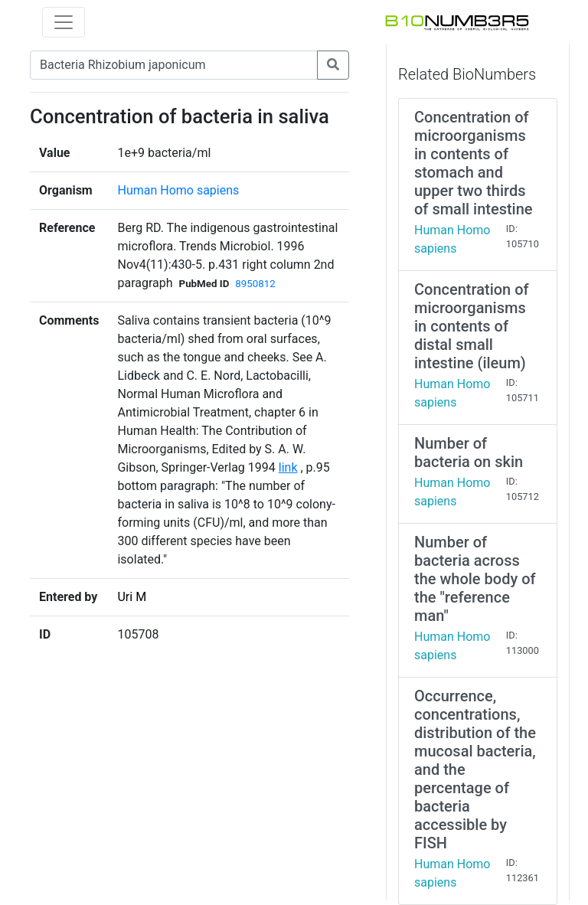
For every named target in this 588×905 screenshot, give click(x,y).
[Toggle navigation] (64, 22)
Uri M (132, 597)
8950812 (255, 284)
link (288, 467)
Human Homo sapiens (178, 190)
